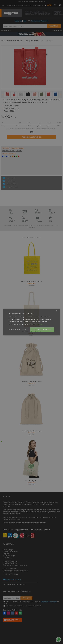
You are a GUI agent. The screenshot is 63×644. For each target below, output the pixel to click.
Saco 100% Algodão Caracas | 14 (32, 281)
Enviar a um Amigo (11, 181)
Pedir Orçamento (31, 5)
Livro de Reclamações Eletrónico (14, 584)
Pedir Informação (11, 178)
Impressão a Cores (9, 151)
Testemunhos (20, 5)
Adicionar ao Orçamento (32, 137)
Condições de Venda (11, 187)
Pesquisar (53, 26)
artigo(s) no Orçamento (40, 21)
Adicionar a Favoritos (12, 184)
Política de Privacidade (49, 602)
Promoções (7, 30)
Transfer (19, 151)
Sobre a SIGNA (6, 5)
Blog (13, 5)
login (25, 21)
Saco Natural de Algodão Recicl (31, 481)
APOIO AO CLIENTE (14, 580)
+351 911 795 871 (11, 569)
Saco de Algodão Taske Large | (31, 431)
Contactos (40, 5)
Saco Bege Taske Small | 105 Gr (32, 381)
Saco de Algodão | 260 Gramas (32, 331)
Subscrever (26, 598)
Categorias (56, 30)
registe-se (18, 21)
